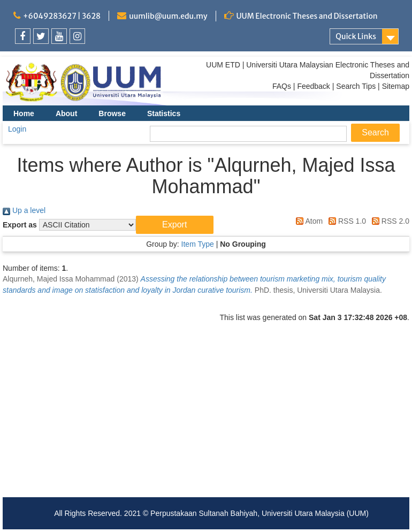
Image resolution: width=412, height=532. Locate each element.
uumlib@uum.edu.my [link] (168, 16)
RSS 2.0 (389, 221)
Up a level (24, 210)
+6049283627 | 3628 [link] (62, 16)
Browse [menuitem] (112, 113)
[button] (175, 225)
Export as (20, 225)
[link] (23, 36)
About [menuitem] (66, 113)
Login (17, 129)
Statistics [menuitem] (164, 113)
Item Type (198, 244)
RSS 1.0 (345, 221)
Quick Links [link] (356, 36)
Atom (307, 221)
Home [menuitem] (24, 113)
